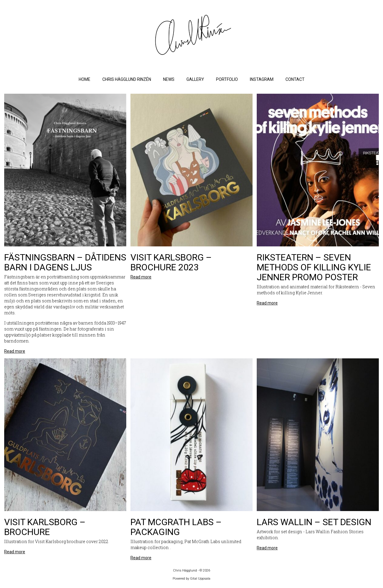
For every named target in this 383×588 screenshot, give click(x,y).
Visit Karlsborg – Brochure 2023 (171, 262)
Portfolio (227, 79)
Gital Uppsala (200, 579)
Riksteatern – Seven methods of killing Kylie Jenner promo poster (314, 267)
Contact (295, 79)
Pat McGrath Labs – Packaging (176, 527)
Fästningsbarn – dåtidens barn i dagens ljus (65, 262)
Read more (15, 351)
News (169, 79)
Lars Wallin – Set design (314, 522)
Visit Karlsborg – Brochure (45, 527)
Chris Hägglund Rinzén (127, 79)
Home (85, 79)
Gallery (195, 79)
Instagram (262, 79)
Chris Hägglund (185, 570)
